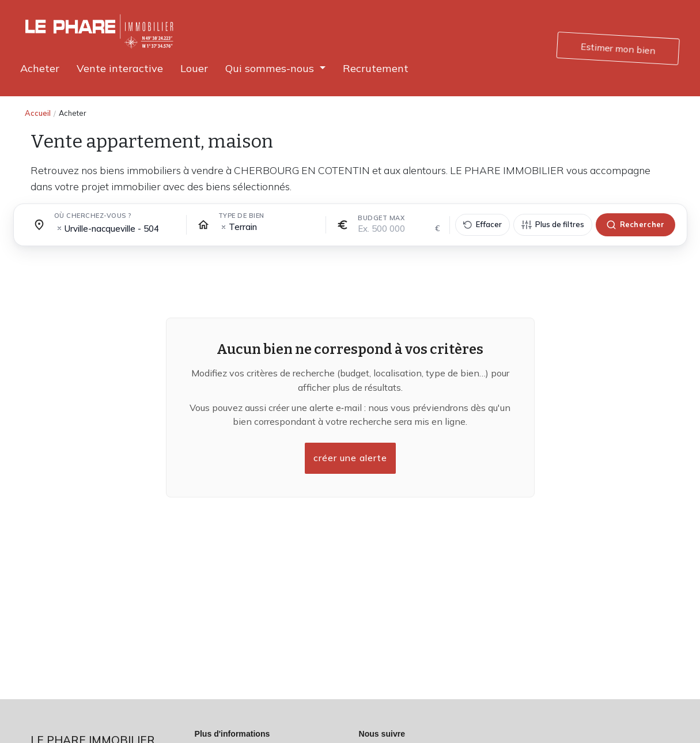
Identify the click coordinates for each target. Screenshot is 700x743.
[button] (275, 68)
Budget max (381, 218)
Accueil (38, 113)
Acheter (73, 113)
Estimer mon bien (619, 48)
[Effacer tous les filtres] (483, 225)
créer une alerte (350, 458)
